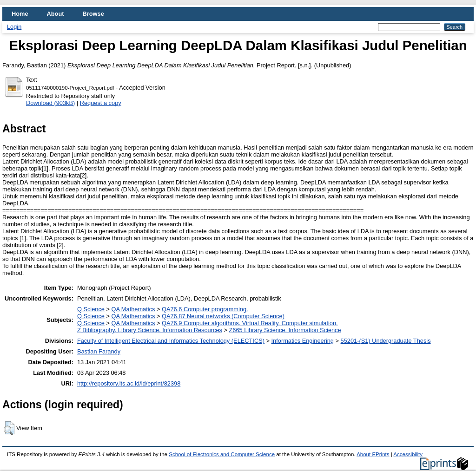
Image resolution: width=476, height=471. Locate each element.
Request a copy (101, 103)
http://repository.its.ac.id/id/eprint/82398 (129, 383)
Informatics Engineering (303, 341)
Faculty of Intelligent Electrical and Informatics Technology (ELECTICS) (171, 341)
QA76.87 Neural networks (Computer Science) (223, 316)
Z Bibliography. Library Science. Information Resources (150, 330)
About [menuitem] (56, 14)
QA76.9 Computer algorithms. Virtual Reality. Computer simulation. (250, 323)
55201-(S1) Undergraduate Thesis (386, 341)
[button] (9, 428)
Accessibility (408, 454)
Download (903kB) (50, 103)
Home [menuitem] (20, 14)
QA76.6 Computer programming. (205, 309)
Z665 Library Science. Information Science (285, 330)
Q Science (91, 309)
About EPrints (373, 454)
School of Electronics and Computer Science (222, 454)
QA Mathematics (133, 309)
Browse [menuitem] (93, 14)
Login (14, 27)
